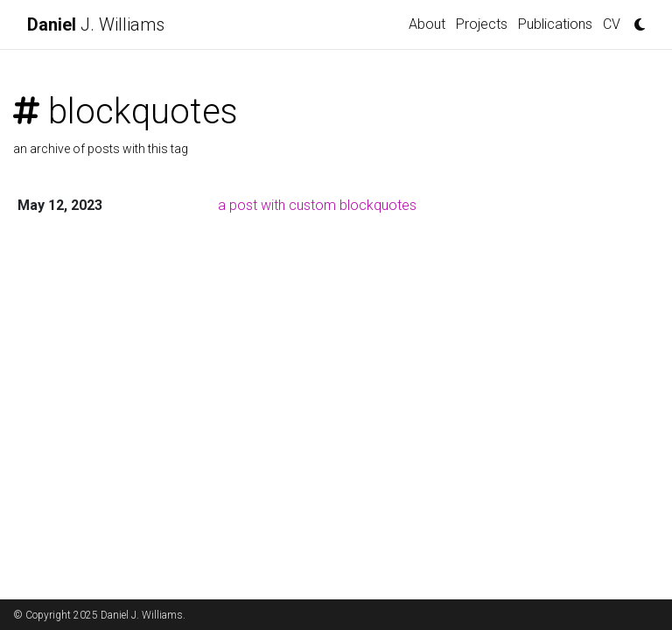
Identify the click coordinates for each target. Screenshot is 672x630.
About (427, 24)
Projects (482, 24)
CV (612, 24)
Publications (555, 24)
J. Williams (96, 24)
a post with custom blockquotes (317, 205)
